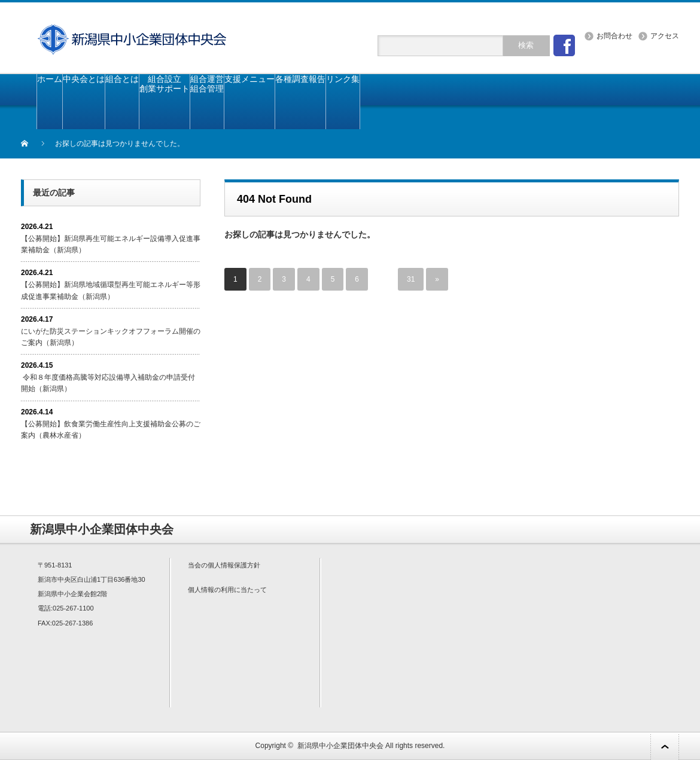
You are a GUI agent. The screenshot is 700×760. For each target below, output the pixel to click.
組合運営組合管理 (207, 84)
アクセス (665, 36)
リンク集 (343, 79)
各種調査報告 (300, 79)
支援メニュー (249, 79)
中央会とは (84, 79)
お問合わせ (614, 36)
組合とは (122, 79)
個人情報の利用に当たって (227, 590)
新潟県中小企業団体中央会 (340, 746)
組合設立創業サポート (165, 84)
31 (411, 279)
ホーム (50, 79)
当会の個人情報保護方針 (224, 565)
